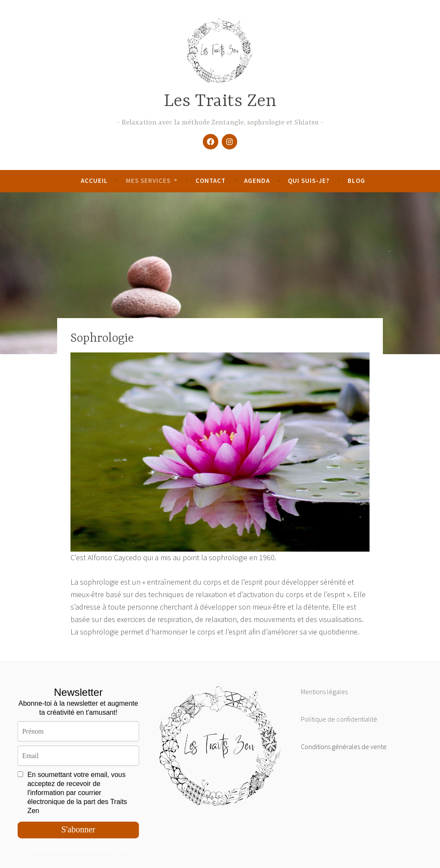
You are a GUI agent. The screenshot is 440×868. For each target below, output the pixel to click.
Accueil (94, 181)
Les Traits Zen (220, 102)
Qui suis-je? (309, 181)
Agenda (257, 181)
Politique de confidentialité (339, 719)
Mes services (148, 181)
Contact (211, 181)
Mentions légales (324, 692)
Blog (356, 181)
